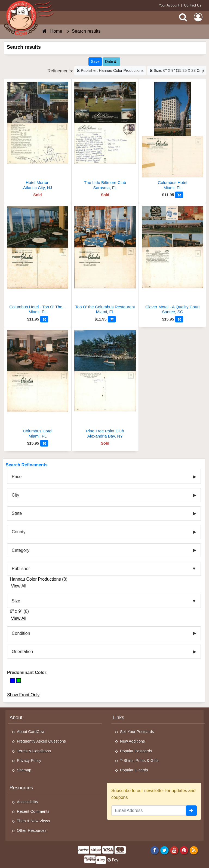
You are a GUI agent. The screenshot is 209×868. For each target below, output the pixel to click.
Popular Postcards (136, 751)
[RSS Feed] (194, 850)
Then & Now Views (33, 821)
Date (111, 61)
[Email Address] (149, 811)
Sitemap (24, 770)
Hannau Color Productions (35, 579)
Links (118, 718)
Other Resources (32, 830)
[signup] (191, 811)
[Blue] (13, 681)
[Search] (183, 17)
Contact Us (193, 5)
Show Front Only (23, 695)
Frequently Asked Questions (41, 741)
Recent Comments (33, 811)
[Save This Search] (95, 62)
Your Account (169, 5)
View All (19, 586)
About (16, 718)
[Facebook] (154, 850)
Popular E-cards (134, 770)
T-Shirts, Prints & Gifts (139, 761)
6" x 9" (17, 611)
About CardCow (31, 732)
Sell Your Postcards (137, 732)
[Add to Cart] (179, 195)
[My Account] (198, 17)
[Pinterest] (184, 850)
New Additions (132, 741)
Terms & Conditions (34, 751)
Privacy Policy (29, 761)
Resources (21, 788)
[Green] (19, 681)
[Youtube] (174, 850)
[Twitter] (165, 850)
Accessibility (27, 802)
